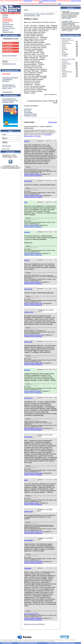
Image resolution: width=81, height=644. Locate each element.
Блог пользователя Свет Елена (33, 303)
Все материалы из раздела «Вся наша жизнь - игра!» (9, 86)
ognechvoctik (29, 512)
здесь (60, 4)
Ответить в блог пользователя (33, 176)
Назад (26, 10)
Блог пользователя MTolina (32, 282)
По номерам (7, 43)
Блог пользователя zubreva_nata (34, 335)
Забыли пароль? (6, 149)
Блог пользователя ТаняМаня (33, 618)
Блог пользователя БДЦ (31, 225)
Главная (5, 15)
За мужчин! (28, 109)
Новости (5, 17)
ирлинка (27, 232)
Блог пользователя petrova (32, 174)
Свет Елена (28, 289)
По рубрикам (8, 46)
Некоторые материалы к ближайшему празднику (10, 79)
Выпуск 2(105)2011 (47, 14)
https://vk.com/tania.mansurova (32, 614)
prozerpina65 (29, 540)
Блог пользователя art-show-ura (34, 428)
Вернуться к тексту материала (34, 624)
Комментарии (65, 11)
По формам (7, 49)
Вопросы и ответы (9, 28)
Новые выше (53, 122)
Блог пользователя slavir (31, 503)
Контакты (5, 30)
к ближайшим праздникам (48, 1)
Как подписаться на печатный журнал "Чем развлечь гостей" (11, 112)
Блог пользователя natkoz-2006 (33, 363)
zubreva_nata (29, 312)
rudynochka (28, 181)
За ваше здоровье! (30, 114)
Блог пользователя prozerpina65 (34, 562)
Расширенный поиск (9, 64)
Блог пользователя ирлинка (32, 253)
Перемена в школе (30, 116)
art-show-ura (28, 398)
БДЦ (26, 202)
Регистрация (6, 146)
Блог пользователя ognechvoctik (34, 532)
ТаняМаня (28, 568)
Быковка (27, 370)
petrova (27, 141)
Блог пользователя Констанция (33, 473)
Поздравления (7, 92)
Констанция (28, 437)
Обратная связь (8, 32)
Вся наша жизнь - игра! (32, 15)
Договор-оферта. (7, 643)
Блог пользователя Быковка (32, 391)
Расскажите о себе (67, 21)
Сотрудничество (8, 24)
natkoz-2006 (28, 342)
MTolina (27, 260)
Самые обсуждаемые (9, 56)
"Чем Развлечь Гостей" (32, 14)
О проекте (6, 23)
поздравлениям (28, 1)
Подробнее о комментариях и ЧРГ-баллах (38, 135)
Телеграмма (28, 112)
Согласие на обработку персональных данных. (61, 643)
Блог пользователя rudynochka (33, 196)
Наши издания (7, 26)
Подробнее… (69, 18)
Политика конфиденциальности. (28, 643)
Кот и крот (27, 111)
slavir (26, 480)
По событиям (8, 52)
